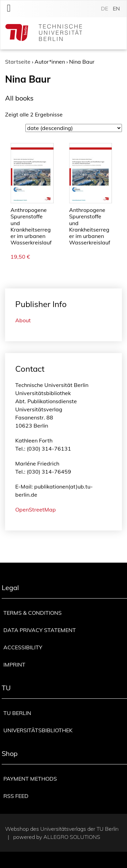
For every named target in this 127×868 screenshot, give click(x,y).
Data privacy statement (40, 630)
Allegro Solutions (72, 837)
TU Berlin (17, 713)
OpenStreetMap (36, 509)
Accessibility (23, 647)
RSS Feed (16, 796)
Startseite (18, 62)
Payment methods (30, 779)
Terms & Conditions (33, 613)
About (23, 320)
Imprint (14, 665)
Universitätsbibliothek (38, 730)
